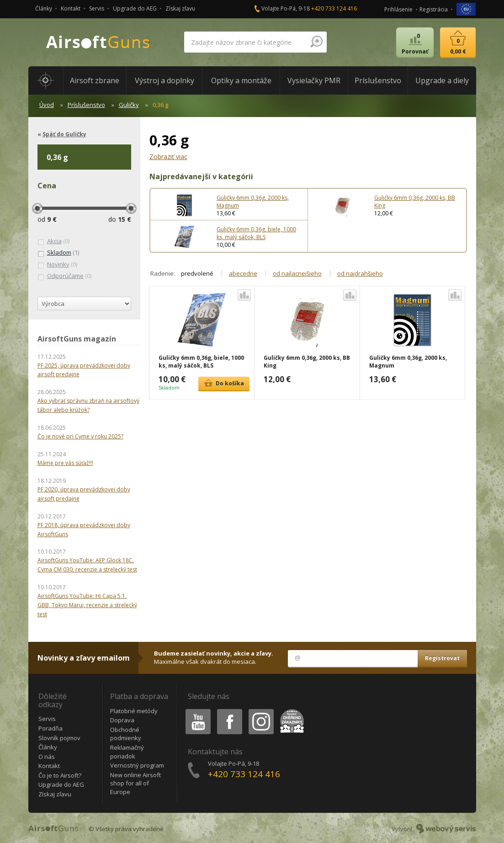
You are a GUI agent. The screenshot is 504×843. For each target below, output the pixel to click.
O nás (47, 757)
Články (44, 8)
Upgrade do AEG (135, 8)
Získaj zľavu (180, 8)
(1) (58, 253)
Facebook (229, 711)
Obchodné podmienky (126, 734)
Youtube (195, 711)
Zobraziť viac (168, 157)
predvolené (197, 273)
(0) (53, 241)
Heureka (290, 711)
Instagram (260, 711)
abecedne (243, 273)
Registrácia (434, 9)
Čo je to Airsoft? (60, 775)
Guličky (129, 105)
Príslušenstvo (86, 105)
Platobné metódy (134, 711)
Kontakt (71, 8)
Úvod (47, 105)
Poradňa (50, 728)
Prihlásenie (398, 9)
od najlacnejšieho (297, 273)
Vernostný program (137, 765)
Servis (97, 8)
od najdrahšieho (360, 273)
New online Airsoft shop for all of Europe (135, 783)
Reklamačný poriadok (127, 752)
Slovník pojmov (59, 738)
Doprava (122, 720)
